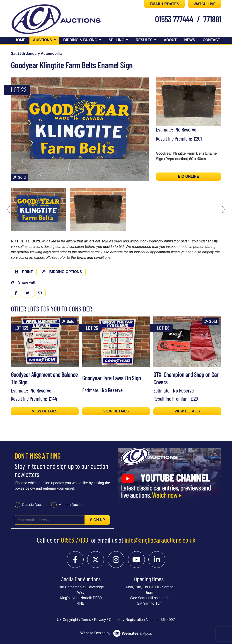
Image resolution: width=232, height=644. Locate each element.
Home (20, 40)
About (170, 40)
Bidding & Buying (81, 40)
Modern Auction (71, 505)
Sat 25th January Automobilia (36, 54)
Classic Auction (34, 505)
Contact (211, 40)
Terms (86, 620)
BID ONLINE (188, 176)
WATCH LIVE (205, 4)
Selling (117, 40)
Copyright (68, 620)
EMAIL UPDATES (164, 4)
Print (24, 272)
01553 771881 (75, 540)
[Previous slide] (9, 209)
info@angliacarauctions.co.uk (160, 540)
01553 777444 (174, 19)
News (190, 40)
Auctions (46, 40)
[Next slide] (223, 209)
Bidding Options (62, 272)
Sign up (97, 520)
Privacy (100, 620)
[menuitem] (39, 210)
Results (145, 40)
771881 (212, 19)
